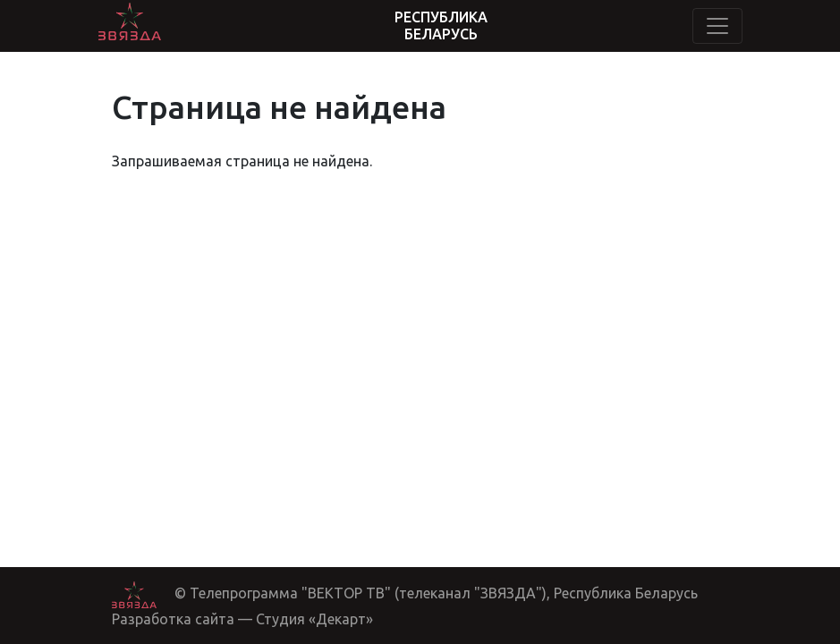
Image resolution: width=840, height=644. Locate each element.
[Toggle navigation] (717, 26)
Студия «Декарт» (314, 619)
